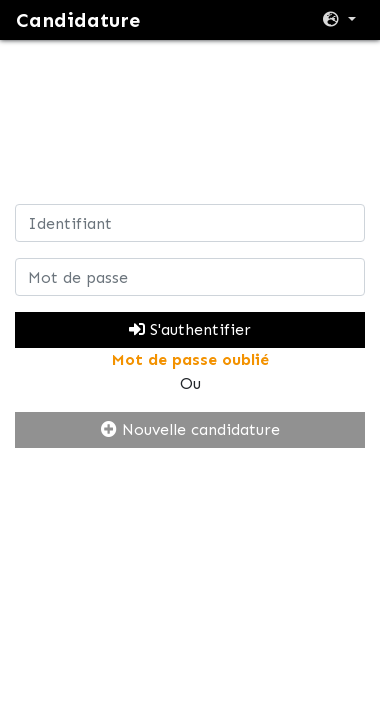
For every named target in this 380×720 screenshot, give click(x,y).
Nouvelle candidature (190, 429)
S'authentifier (190, 329)
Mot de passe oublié (190, 359)
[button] (339, 20)
